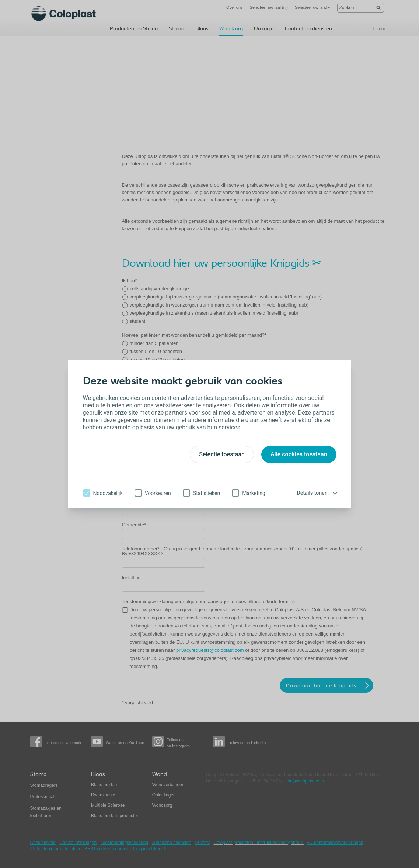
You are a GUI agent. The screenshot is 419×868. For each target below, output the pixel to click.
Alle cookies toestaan (299, 454)
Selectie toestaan (222, 454)
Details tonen (312, 493)
